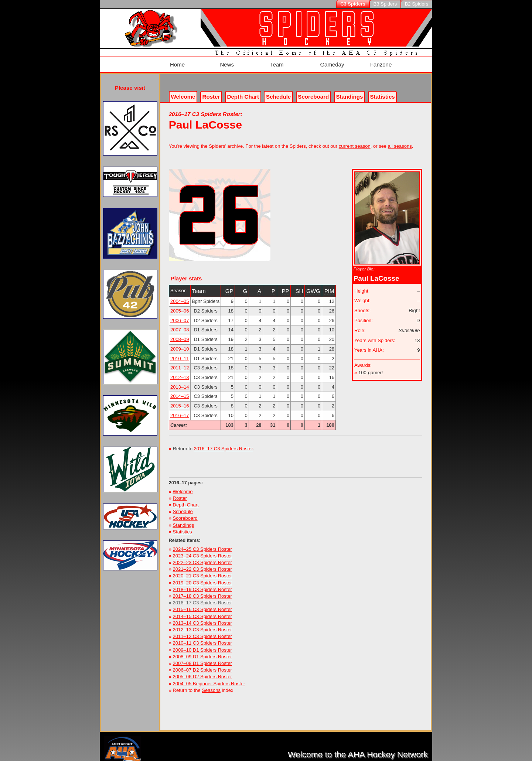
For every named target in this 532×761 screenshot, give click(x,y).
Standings (349, 91)
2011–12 (180, 363)
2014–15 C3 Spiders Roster (202, 611)
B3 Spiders (385, 4)
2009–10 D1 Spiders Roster (202, 644)
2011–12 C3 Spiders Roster (202, 631)
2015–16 (180, 401)
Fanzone (379, 62)
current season (355, 141)
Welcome (183, 91)
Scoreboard (313, 91)
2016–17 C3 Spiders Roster (224, 443)
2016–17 (180, 410)
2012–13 (180, 372)
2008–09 (180, 334)
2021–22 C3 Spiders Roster (202, 564)
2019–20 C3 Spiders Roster (202, 577)
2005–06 (180, 306)
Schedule (278, 91)
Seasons (211, 685)
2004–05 (180, 296)
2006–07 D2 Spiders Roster (202, 665)
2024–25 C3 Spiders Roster (202, 544)
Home (176, 62)
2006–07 (180, 315)
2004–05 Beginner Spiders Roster (209, 678)
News (225, 62)
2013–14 (180, 381)
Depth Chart (186, 500)
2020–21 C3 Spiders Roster (202, 571)
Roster (211, 91)
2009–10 (180, 344)
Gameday (331, 62)
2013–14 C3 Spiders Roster (202, 618)
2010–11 (180, 353)
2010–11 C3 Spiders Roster (202, 638)
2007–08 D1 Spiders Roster (202, 658)
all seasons (400, 141)
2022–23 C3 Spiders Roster (202, 557)
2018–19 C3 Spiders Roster (202, 584)
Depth (243, 91)
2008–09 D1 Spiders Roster (202, 651)
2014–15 (180, 391)
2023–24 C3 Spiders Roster (202, 550)
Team (275, 62)
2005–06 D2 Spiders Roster (202, 671)
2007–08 (180, 325)
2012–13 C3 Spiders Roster (202, 625)
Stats (383, 91)
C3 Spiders (353, 4)
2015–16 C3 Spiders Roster (202, 604)
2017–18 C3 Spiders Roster (202, 591)
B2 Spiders (417, 4)
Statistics (183, 527)
